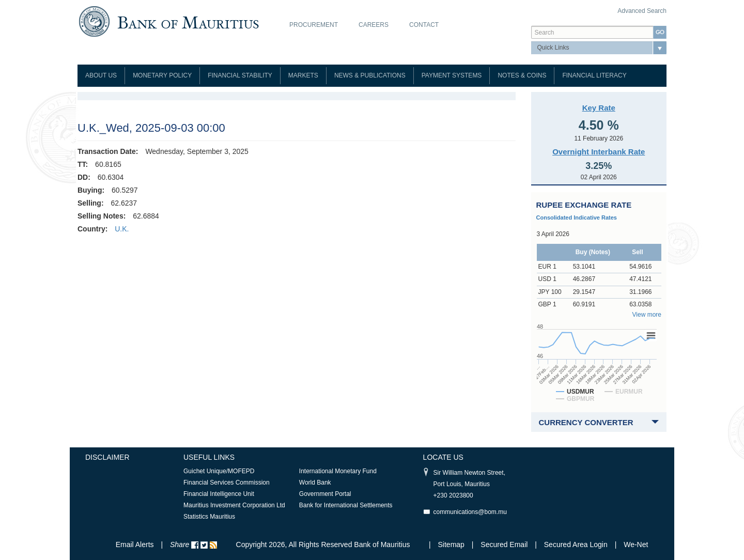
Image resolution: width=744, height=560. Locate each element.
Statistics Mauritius (209, 517)
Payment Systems (452, 75)
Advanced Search (642, 11)
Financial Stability (240, 75)
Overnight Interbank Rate (599, 152)
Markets (303, 75)
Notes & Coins (522, 75)
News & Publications (370, 75)
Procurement (314, 25)
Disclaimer (107, 457)
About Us (101, 75)
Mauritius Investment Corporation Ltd (234, 505)
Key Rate (599, 108)
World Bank (315, 483)
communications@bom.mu (470, 512)
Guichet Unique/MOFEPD (219, 471)
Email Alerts (135, 545)
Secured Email (504, 545)
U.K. (122, 229)
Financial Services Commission (227, 483)
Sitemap (452, 545)
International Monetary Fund (338, 471)
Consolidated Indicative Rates (577, 217)
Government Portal (325, 494)
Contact (424, 25)
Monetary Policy (162, 75)
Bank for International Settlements (346, 505)
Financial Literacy (594, 75)
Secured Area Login (576, 545)
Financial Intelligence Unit (219, 494)
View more (647, 315)
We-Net (636, 545)
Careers (374, 25)
